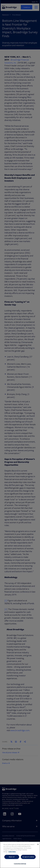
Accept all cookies (28, 857)
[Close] (38, 844)
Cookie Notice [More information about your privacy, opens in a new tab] (12, 852)
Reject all (12, 857)
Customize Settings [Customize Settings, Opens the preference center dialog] (20, 864)
